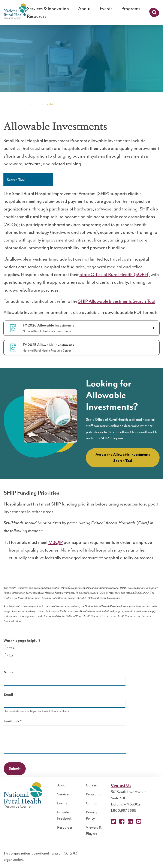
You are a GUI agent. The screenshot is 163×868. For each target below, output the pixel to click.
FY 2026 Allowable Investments (48, 325)
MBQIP (56, 542)
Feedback (20, 722)
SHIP (37, 104)
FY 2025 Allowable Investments (48, 345)
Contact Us (121, 785)
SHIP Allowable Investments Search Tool (117, 301)
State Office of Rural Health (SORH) (115, 274)
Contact (92, 803)
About (84, 9)
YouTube (139, 821)
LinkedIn (130, 821)
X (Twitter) (114, 821)
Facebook (122, 821)
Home (7, 104)
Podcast (147, 821)
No (11, 656)
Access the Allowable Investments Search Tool (123, 458)
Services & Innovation (48, 9)
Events (106, 9)
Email (8, 695)
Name (9, 672)
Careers (92, 785)
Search (154, 12)
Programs (131, 9)
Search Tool (16, 180)
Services (64, 794)
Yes (11, 648)
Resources (37, 16)
